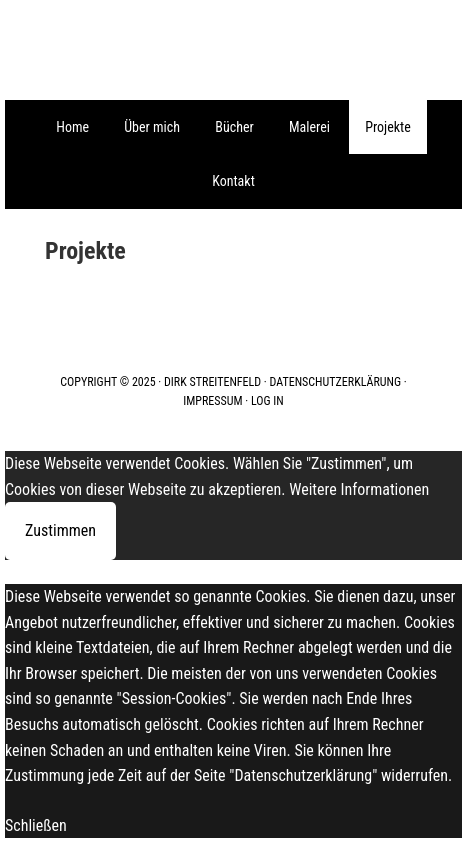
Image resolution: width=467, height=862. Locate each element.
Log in (267, 401)
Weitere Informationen (359, 489)
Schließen (36, 825)
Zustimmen (60, 530)
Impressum (212, 401)
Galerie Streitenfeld (234, 50)
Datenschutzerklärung (336, 382)
